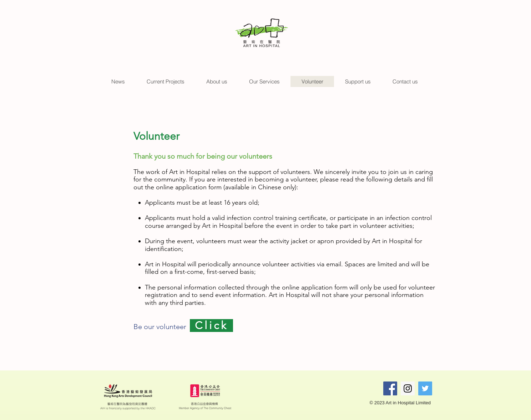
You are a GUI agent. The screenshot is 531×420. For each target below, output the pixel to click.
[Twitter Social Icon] (425, 388)
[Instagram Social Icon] (408, 388)
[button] (118, 81)
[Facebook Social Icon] (390, 388)
